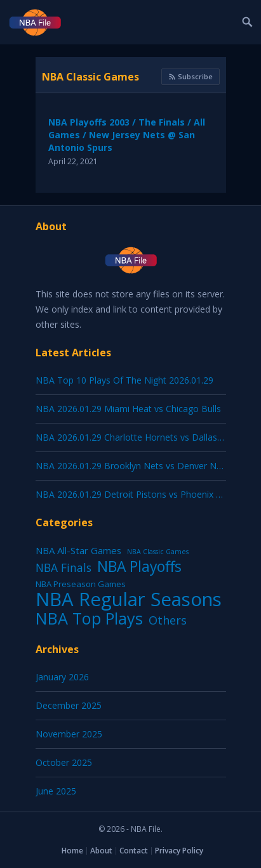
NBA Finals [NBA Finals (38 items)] (64, 567)
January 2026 (62, 677)
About (101, 851)
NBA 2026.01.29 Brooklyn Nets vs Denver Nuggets (140, 466)
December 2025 (69, 705)
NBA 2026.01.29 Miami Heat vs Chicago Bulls (128, 409)
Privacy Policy (179, 851)
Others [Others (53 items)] (168, 620)
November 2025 (69, 734)
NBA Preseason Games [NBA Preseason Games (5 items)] (81, 584)
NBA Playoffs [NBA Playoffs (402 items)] (139, 567)
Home (72, 851)
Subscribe (191, 76)
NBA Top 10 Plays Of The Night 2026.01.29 (124, 380)
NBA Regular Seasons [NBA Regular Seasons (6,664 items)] (129, 599)
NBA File (146, 829)
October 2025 (64, 762)
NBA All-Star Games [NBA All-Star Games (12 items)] (78, 550)
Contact (134, 851)
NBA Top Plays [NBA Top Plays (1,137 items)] (89, 618)
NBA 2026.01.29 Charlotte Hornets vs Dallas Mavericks (148, 437)
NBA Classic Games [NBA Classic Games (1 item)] (158, 552)
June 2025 (56, 791)
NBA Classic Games (90, 77)
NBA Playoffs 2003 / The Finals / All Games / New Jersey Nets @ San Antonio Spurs (127, 134)
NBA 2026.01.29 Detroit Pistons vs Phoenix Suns (136, 494)
